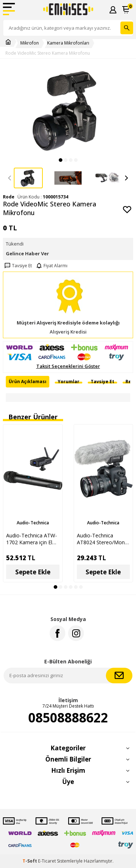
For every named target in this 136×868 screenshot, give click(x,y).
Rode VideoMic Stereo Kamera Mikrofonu (48, 53)
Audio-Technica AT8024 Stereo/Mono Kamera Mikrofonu (102, 539)
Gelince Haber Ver (27, 253)
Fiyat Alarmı (51, 266)
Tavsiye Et (17, 266)
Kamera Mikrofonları (68, 43)
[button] (61, 160)
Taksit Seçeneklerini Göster (68, 366)
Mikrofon (30, 43)
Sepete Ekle (33, 572)
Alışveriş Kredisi (68, 332)
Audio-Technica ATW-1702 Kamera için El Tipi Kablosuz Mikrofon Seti (32, 539)
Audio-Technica (33, 523)
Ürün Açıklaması (28, 381)
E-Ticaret (47, 861)
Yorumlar (69, 381)
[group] (68, 110)
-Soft (30, 861)
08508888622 (68, 718)
